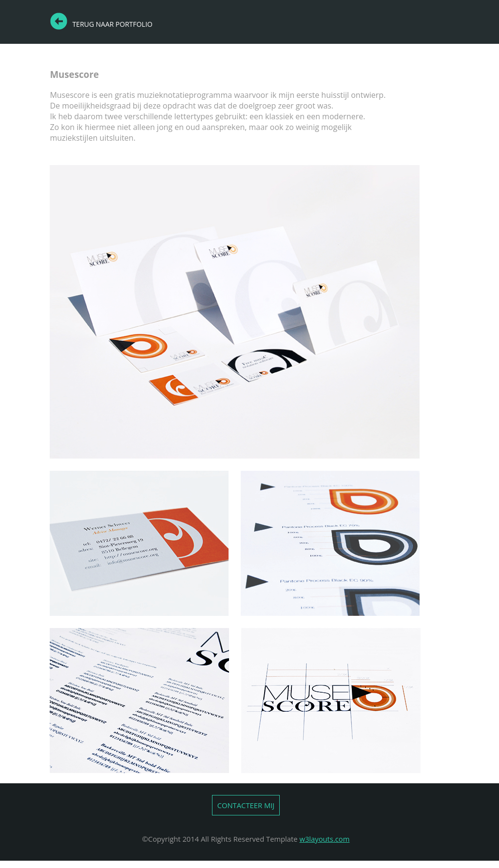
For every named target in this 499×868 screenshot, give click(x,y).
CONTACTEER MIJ (246, 805)
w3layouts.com (324, 839)
